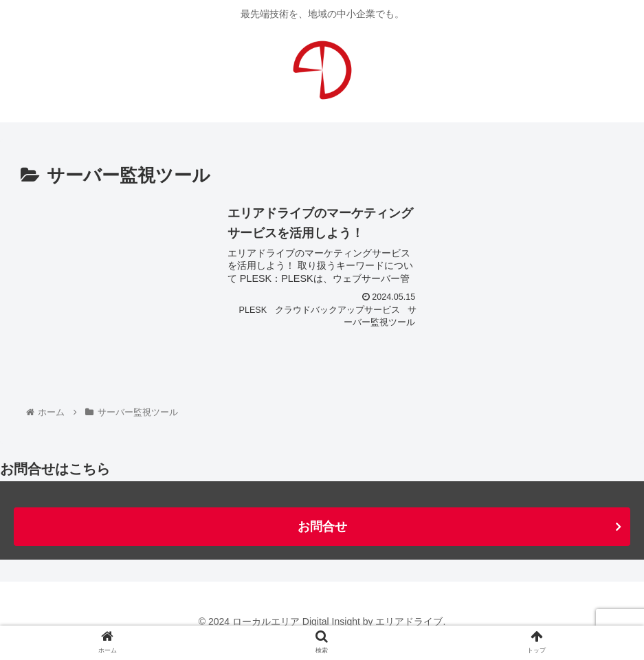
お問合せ (322, 527)
